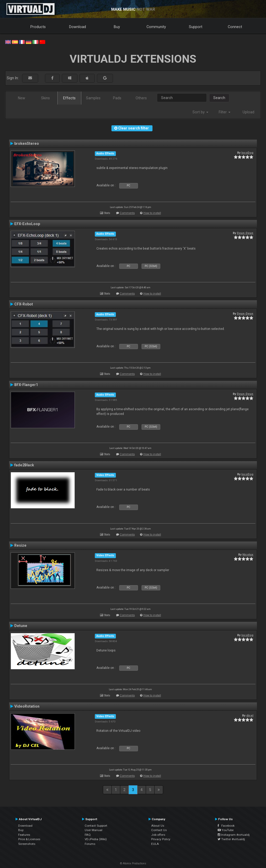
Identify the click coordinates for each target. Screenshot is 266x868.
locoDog (247, 153)
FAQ (88, 835)
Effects (69, 98)
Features (24, 835)
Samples (93, 98)
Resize (20, 545)
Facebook (226, 826)
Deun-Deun (245, 233)
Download (78, 27)
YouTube (226, 830)
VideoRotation (27, 706)
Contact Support (96, 826)
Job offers (158, 835)
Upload (248, 112)
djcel (250, 715)
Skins (45, 98)
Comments (127, 213)
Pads (117, 98)
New (22, 98)
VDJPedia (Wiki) (96, 839)
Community (156, 27)
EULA (155, 844)
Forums (90, 844)
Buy (117, 27)
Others (141, 98)
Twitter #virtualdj (231, 839)
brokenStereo (27, 143)
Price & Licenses (29, 839)
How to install (152, 213)
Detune (21, 626)
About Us (158, 826)
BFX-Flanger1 (26, 385)
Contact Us (159, 830)
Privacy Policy (161, 839)
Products (38, 27)
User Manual (94, 830)
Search (219, 98)
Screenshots (27, 844)
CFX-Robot (24, 304)
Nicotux (248, 554)
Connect (235, 27)
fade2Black (24, 465)
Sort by (200, 112)
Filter (225, 112)
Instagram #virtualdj (234, 835)
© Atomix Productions (133, 863)
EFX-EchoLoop (27, 224)
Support (196, 27)
